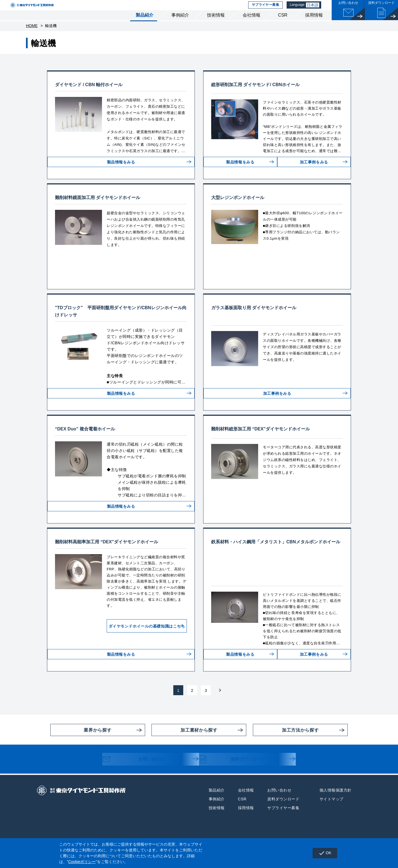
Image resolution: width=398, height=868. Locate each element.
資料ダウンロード (238, 777)
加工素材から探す (184, 747)
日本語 (315, 10)
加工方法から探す (286, 747)
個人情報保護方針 (336, 807)
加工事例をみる (312, 176)
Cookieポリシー (82, 862)
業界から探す (81, 747)
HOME (32, 36)
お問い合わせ (139, 777)
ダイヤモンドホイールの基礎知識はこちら (135, 640)
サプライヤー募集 (266, 10)
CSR (283, 24)
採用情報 (314, 24)
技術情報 (216, 24)
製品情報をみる (121, 176)
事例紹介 (180, 24)
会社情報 (252, 24)
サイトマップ (332, 816)
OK (323, 853)
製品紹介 (145, 24)
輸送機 (51, 36)
